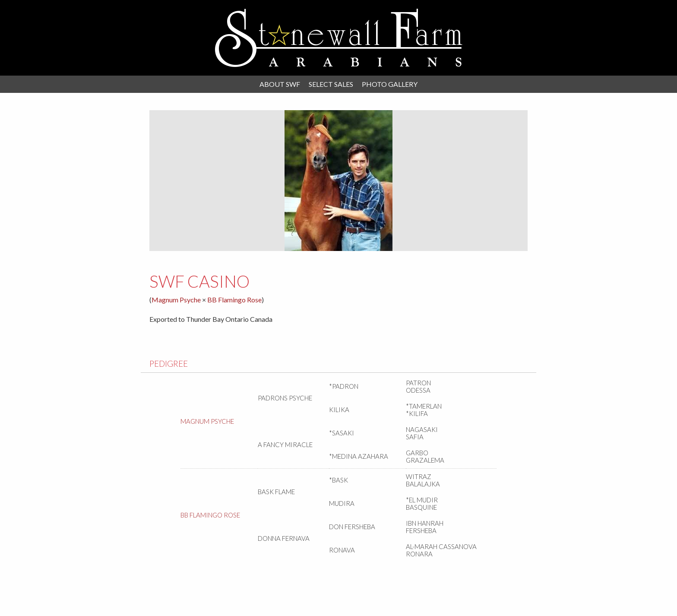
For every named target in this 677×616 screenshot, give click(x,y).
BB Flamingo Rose (234, 300)
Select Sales (331, 84)
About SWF (280, 84)
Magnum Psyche (176, 300)
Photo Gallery (390, 84)
